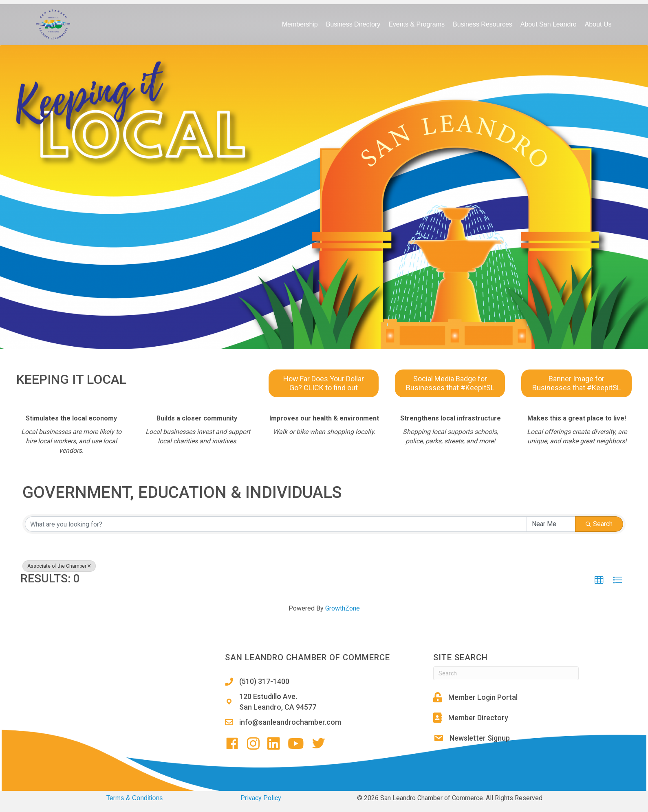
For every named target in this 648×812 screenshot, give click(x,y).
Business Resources (483, 24)
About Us (598, 24)
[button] (599, 580)
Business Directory (353, 24)
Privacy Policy (261, 798)
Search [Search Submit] (599, 524)
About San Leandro (549, 24)
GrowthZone (343, 608)
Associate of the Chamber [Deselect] (59, 566)
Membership (300, 24)
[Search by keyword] (276, 524)
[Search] (506, 673)
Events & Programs (417, 24)
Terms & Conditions (135, 798)
